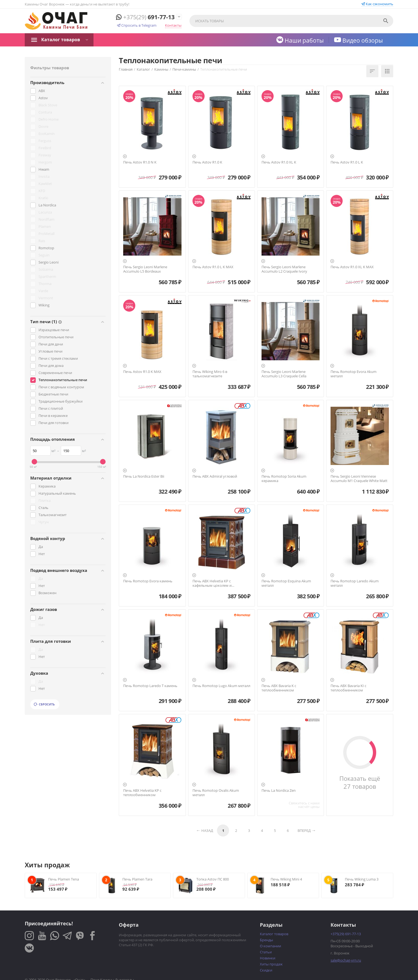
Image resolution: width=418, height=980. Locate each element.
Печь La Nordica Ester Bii (144, 477)
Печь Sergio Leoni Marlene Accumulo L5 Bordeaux (145, 269)
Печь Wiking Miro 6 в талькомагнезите (210, 374)
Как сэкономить (377, 4)
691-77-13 (145, 17)
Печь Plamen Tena (64, 879)
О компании (270, 946)
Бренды (266, 940)
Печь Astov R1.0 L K (347, 162)
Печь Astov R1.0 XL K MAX (352, 267)
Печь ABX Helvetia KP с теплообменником (142, 793)
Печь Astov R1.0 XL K (279, 162)
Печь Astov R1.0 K (207, 162)
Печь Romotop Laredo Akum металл (355, 583)
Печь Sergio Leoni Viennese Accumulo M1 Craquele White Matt (359, 479)
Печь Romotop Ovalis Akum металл (216, 793)
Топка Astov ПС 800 (213, 879)
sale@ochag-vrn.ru (346, 960)
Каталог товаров (61, 40)
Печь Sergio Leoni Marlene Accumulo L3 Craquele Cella (284, 374)
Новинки (268, 958)
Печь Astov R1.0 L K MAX (213, 267)
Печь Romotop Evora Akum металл (354, 374)
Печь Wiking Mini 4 (286, 879)
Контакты (173, 25)
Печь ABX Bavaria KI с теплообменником (348, 688)
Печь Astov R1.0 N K (140, 162)
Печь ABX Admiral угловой (215, 477)
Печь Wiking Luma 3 (362, 879)
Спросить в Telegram (137, 25)
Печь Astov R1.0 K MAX (142, 372)
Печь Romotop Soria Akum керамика (284, 479)
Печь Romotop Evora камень (148, 581)
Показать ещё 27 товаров (360, 782)
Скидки (266, 970)
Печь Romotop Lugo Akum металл (221, 686)
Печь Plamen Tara (137, 879)
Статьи (266, 952)
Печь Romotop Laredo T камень (150, 686)
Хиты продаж (271, 964)
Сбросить (44, 704)
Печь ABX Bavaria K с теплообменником (279, 688)
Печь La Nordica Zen (279, 791)
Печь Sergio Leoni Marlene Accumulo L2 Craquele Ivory (284, 269)
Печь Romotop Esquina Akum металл (286, 583)
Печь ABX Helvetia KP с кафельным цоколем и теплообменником (212, 583)
